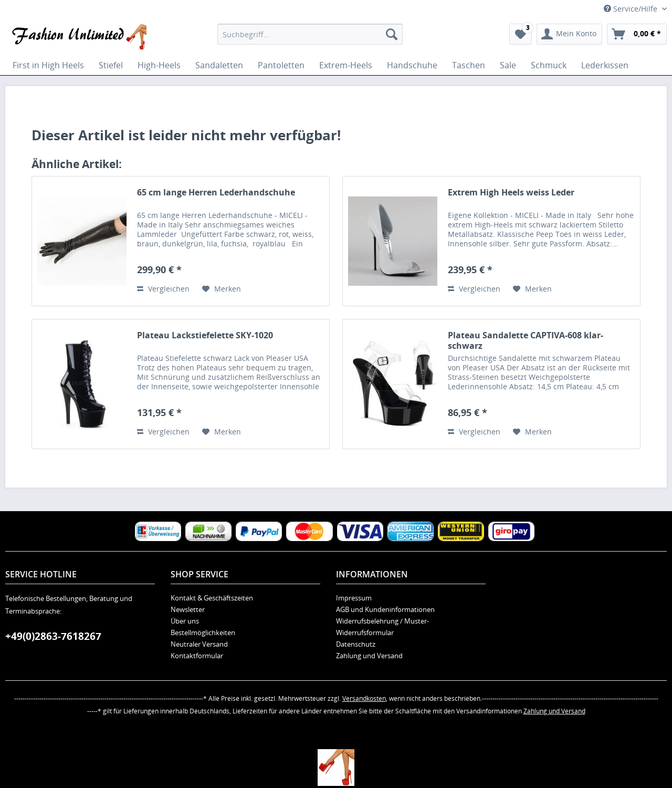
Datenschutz (356, 644)
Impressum (354, 598)
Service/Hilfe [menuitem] (632, 9)
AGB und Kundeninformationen (385, 609)
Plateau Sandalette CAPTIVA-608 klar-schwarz (526, 340)
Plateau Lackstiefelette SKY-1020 (205, 335)
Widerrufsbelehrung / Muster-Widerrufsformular (382, 627)
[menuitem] (310, 34)
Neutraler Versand (199, 644)
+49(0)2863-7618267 (53, 636)
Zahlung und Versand (369, 656)
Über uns (185, 621)
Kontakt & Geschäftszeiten (212, 598)
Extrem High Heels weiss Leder (511, 193)
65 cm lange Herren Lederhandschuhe (216, 193)
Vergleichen (163, 289)
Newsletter (188, 609)
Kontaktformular (197, 656)
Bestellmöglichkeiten (203, 633)
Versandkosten (364, 698)
